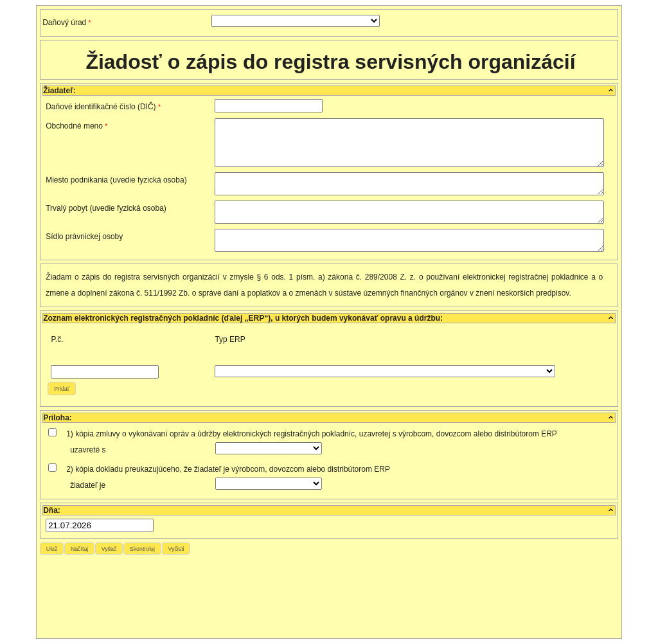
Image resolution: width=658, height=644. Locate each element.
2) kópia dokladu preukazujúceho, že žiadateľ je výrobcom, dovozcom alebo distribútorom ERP (228, 469)
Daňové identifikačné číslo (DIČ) (103, 107)
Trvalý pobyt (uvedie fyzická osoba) (106, 208)
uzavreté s (88, 450)
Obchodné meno (76, 126)
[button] (61, 389)
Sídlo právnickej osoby (84, 237)
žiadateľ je (88, 485)
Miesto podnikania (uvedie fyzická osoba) (116, 180)
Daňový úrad (67, 22)
